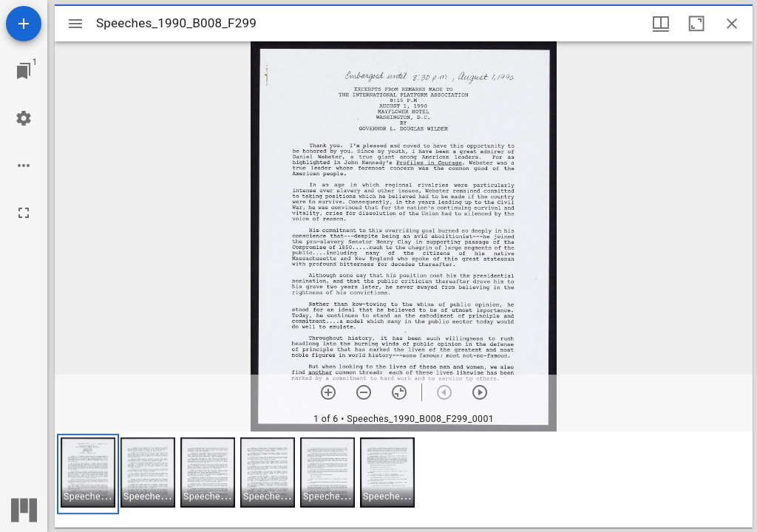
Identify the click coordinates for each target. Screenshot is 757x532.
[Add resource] (24, 24)
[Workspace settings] (24, 118)
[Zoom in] (328, 392)
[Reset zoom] (399, 392)
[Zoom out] (364, 392)
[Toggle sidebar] (75, 24)
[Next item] (480, 392)
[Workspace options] (24, 166)
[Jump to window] (24, 71)
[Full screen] (24, 213)
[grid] (404, 480)
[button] (88, 474)
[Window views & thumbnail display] (661, 24)
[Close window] (732, 24)
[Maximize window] (696, 24)
